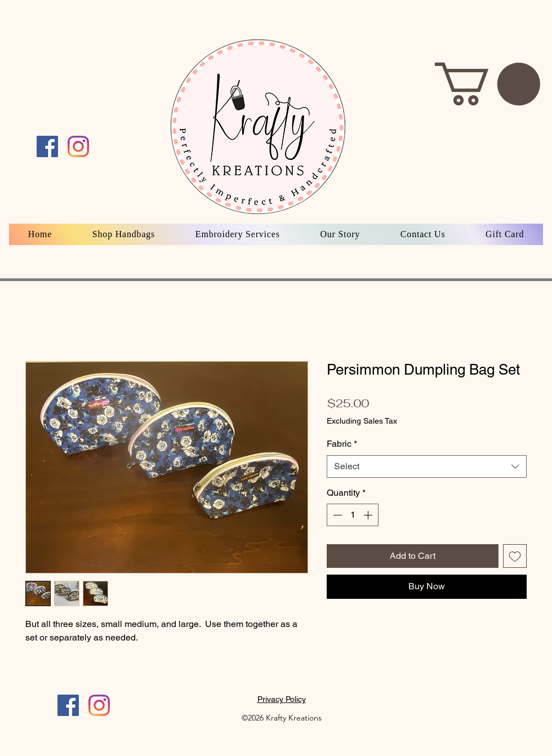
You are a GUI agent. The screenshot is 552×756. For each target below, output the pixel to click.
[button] (488, 84)
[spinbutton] (353, 515)
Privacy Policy (282, 699)
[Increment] (369, 515)
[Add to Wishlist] (515, 556)
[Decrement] (336, 515)
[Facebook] (68, 705)
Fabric (342, 444)
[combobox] (427, 466)
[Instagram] (99, 705)
